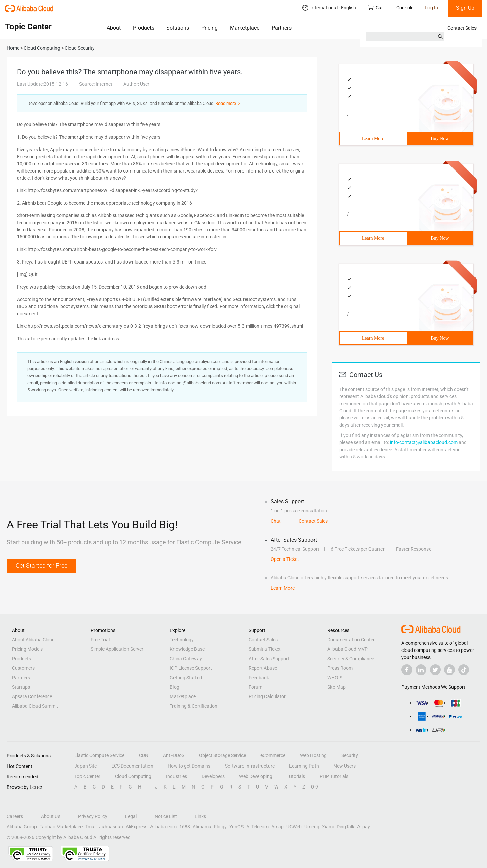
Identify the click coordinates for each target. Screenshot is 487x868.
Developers (213, 776)
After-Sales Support (269, 659)
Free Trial (100, 640)
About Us (51, 816)
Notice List (166, 816)
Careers (15, 816)
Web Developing (256, 776)
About (114, 28)
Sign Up (465, 8)
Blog (175, 687)
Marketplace (245, 28)
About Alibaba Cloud (33, 640)
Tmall (91, 827)
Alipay (364, 827)
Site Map (337, 687)
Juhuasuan (111, 827)
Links (200, 816)
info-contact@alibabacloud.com (424, 442)
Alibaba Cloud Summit (35, 706)
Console (405, 8)
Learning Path (304, 766)
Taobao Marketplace (61, 827)
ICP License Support (191, 668)
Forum (256, 687)
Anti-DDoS (174, 755)
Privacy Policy (93, 816)
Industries (177, 776)
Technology (182, 640)
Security (350, 755)
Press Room (340, 668)
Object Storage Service (222, 755)
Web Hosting (313, 755)
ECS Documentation (132, 766)
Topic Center (87, 776)
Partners (282, 28)
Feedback (259, 678)
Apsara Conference (32, 696)
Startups (21, 687)
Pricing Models (27, 649)
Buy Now (440, 139)
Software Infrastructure (250, 766)
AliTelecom (257, 827)
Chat (276, 521)
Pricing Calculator (267, 696)
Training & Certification (194, 706)
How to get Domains (189, 766)
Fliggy (220, 827)
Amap (277, 827)
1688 (185, 827)
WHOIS (335, 678)
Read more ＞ (228, 103)
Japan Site (86, 766)
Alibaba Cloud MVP (347, 649)
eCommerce (273, 755)
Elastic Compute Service (99, 755)
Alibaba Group (22, 827)
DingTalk (345, 827)
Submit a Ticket (265, 649)
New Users (345, 766)
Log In (431, 8)
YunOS (236, 827)
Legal (131, 816)
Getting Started (186, 678)
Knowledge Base (187, 649)
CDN (144, 755)
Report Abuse (263, 668)
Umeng (312, 827)
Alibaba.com (163, 827)
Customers (23, 668)
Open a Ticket (285, 559)
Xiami (328, 827)
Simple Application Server (117, 649)
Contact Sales (462, 28)
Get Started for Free (41, 565)
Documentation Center (351, 640)
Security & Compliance (351, 659)
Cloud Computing (133, 776)
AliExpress (137, 827)
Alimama (202, 827)
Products (144, 28)
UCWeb (294, 827)
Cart (376, 8)
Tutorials (296, 776)
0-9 (315, 787)
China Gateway (186, 659)
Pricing (210, 28)
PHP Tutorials (334, 776)
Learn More (373, 139)
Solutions (178, 28)
